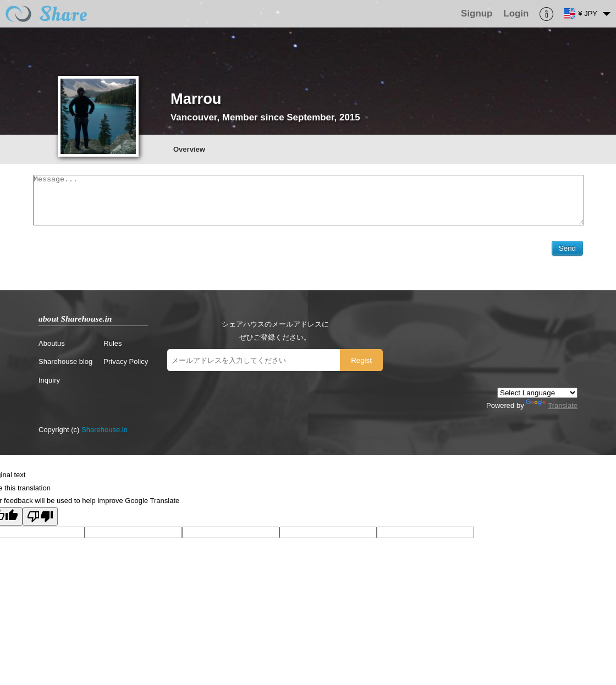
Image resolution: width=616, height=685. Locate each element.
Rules (112, 346)
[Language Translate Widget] (537, 396)
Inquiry (49, 383)
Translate (552, 408)
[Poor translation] (40, 519)
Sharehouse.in (105, 432)
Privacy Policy (126, 364)
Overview (189, 149)
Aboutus (52, 346)
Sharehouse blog (65, 364)
